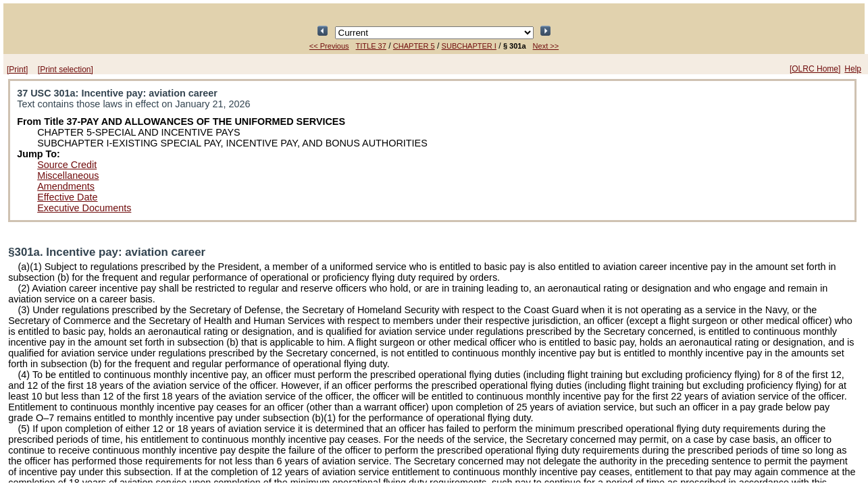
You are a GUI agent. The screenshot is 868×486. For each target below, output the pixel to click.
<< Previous (329, 46)
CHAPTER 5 (414, 46)
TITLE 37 (371, 46)
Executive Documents (84, 208)
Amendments (66, 186)
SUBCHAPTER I (469, 46)
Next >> (546, 46)
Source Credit (67, 165)
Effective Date (67, 197)
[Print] (17, 70)
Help (853, 69)
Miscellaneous (68, 175)
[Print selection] (66, 70)
